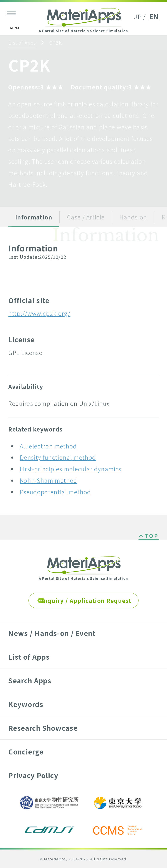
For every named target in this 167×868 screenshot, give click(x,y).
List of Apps (22, 43)
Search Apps (30, 680)
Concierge (26, 752)
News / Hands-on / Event (52, 633)
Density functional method (58, 457)
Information (34, 217)
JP (138, 16)
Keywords (26, 704)
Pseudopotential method (55, 492)
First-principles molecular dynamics (71, 469)
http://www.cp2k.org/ (39, 313)
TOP (152, 536)
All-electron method (48, 446)
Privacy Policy (33, 775)
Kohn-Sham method (48, 480)
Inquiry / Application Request (86, 600)
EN (154, 16)
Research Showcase (43, 728)
